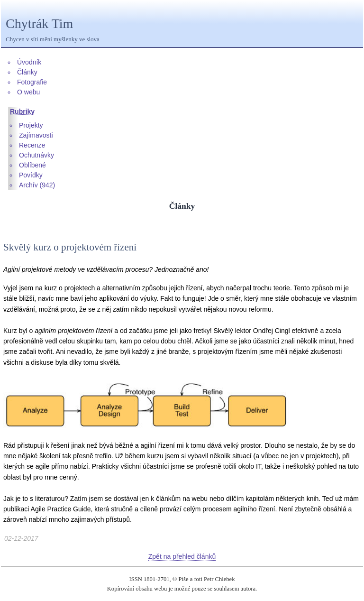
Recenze (32, 145)
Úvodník (29, 62)
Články (27, 72)
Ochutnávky (36, 155)
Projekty (31, 125)
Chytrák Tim (39, 23)
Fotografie (32, 82)
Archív (28, 185)
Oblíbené (32, 165)
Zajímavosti (36, 135)
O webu (28, 92)
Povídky (31, 175)
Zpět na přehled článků (182, 556)
